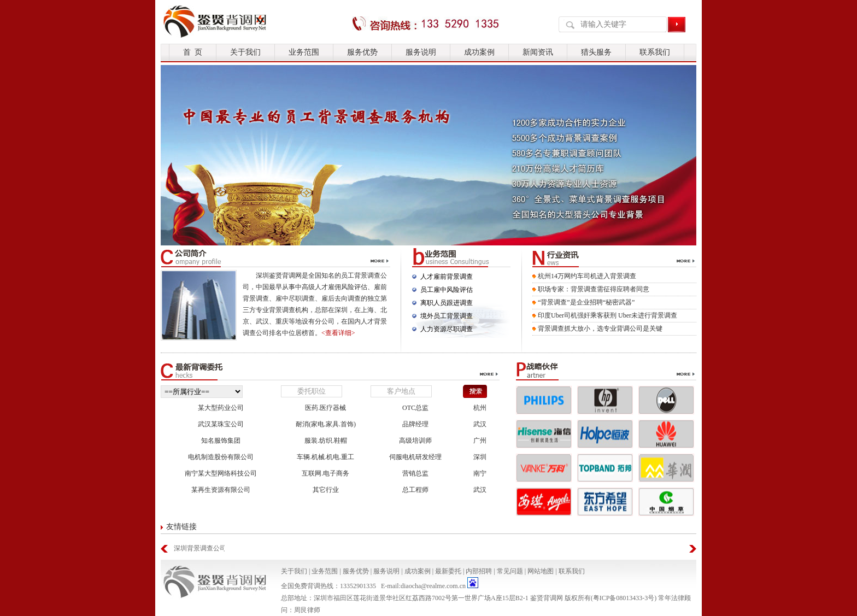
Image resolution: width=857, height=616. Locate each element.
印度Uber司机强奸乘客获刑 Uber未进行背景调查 (607, 315)
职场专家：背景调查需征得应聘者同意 (594, 289)
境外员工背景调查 (447, 316)
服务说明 (421, 52)
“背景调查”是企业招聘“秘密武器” (586, 302)
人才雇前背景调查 (447, 277)
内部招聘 (479, 571)
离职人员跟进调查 (447, 303)
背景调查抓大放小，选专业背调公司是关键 (600, 328)
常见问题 (510, 571)
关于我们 (245, 52)
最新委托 (448, 571)
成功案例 (479, 52)
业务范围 (304, 52)
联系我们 (655, 52)
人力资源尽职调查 (447, 329)
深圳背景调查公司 (199, 548)
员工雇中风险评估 (447, 290)
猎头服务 (596, 52)
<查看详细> (338, 333)
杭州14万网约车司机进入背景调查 (587, 276)
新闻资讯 (538, 52)
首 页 (193, 52)
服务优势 (362, 52)
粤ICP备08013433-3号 (624, 598)
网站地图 (541, 571)
